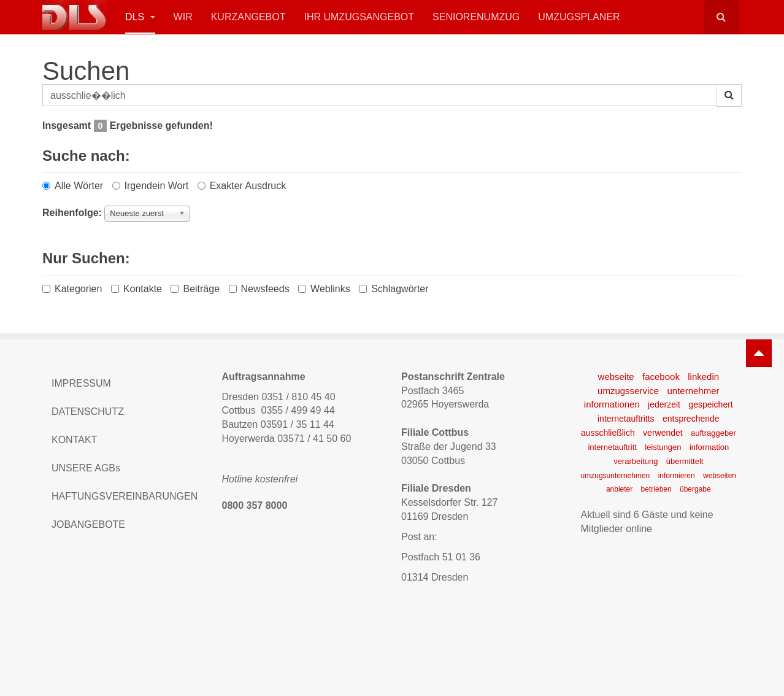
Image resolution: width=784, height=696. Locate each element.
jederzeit (664, 404)
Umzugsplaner (579, 17)
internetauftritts (626, 419)
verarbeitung (636, 461)
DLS (140, 17)
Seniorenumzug (476, 17)
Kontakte (136, 289)
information (709, 447)
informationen (612, 404)
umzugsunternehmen (616, 476)
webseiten (720, 476)
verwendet (663, 433)
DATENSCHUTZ (88, 412)
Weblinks (324, 289)
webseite (616, 377)
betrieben (656, 489)
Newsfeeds (259, 289)
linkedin (703, 377)
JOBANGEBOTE (88, 524)
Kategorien (72, 289)
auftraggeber (713, 433)
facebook (661, 377)
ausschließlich (608, 433)
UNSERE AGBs (86, 468)
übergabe (695, 489)
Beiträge (195, 289)
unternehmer (693, 391)
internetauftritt (612, 447)
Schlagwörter (394, 289)
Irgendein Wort (151, 186)
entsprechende (691, 419)
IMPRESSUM (81, 383)
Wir (183, 17)
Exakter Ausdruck (242, 186)
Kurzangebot (248, 17)
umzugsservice (628, 391)
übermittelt (685, 461)
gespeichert (710, 404)
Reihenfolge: (72, 213)
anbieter (619, 489)
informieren (677, 476)
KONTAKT (74, 440)
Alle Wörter (73, 186)
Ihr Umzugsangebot (359, 17)
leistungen (663, 447)
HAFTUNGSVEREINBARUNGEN (125, 496)
